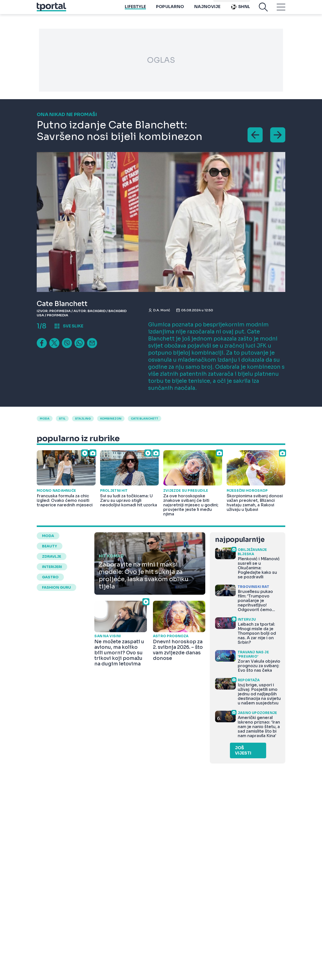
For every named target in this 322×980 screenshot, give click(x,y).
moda (45, 419)
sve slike (73, 326)
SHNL (240, 10)
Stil (62, 419)
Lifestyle (135, 10)
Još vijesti (243, 750)
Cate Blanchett (145, 419)
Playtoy (240, 3)
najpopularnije (240, 540)
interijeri (52, 567)
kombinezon (111, 419)
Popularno (170, 10)
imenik (222, 3)
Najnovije (207, 10)
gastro (50, 577)
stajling (83, 419)
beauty (50, 546)
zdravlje (52, 556)
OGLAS (161, 60)
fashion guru (56, 587)
